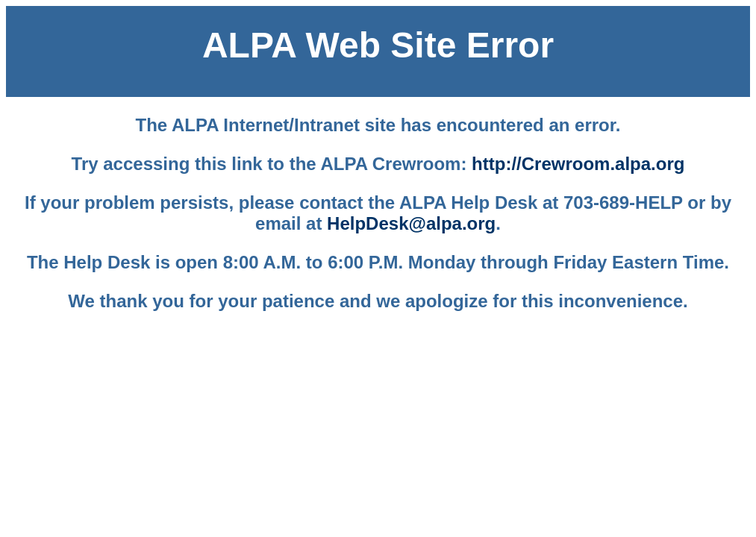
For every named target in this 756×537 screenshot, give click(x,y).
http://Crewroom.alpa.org (578, 164)
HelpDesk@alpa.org (411, 223)
